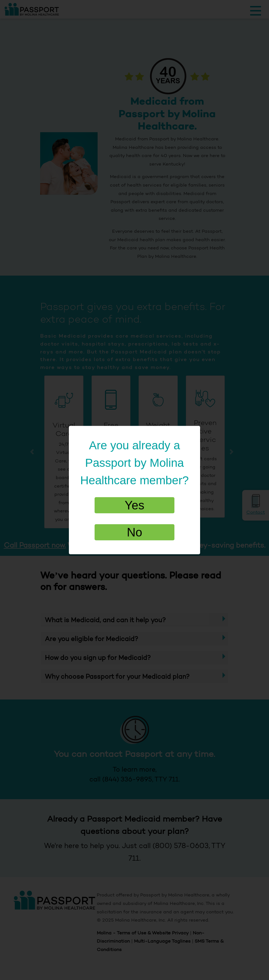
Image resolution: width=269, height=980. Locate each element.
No (134, 532)
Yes (134, 505)
